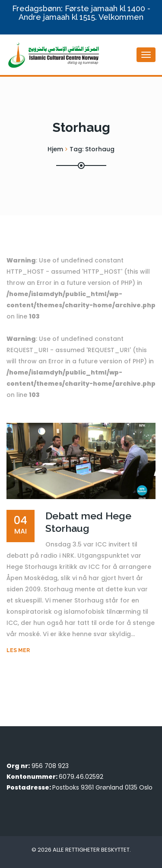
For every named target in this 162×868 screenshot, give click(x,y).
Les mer (18, 650)
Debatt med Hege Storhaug (88, 522)
